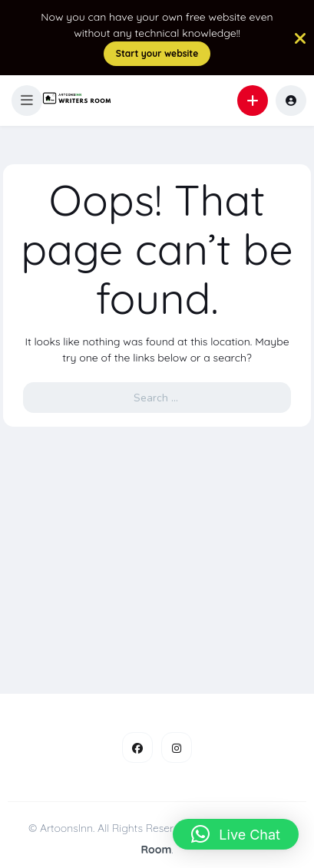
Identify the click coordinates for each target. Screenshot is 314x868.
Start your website (157, 53)
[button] (27, 101)
